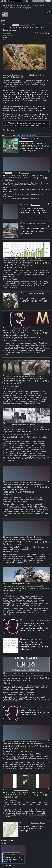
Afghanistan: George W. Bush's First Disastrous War (17, 543)
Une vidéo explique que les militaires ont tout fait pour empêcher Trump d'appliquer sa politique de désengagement (34, 627)
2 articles (8, 173)
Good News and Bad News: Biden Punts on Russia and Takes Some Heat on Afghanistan (18, 489)
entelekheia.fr (25, 173)
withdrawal (8, 33)
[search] (15, 1)
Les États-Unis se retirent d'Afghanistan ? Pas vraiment (14, 591)
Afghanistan (8, 35)
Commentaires (19, 8)
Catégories (35, 5)
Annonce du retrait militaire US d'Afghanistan (26, 123)
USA (3, 21)
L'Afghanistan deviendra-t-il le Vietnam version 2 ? (16, 382)
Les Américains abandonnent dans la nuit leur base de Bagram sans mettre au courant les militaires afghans (34, 147)
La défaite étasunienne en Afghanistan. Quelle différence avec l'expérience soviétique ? (17, 432)
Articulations (21, 5)
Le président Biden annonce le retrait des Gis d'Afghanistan (22, 175)
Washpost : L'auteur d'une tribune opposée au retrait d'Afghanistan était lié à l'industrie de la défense (34, 646)
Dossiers (43, 5)
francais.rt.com (36, 205)
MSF (6, 39)
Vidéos (11, 8)
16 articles (26, 139)
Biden (6, 37)
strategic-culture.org (20, 258)
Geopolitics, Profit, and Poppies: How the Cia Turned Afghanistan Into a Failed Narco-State (18, 265)
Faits (8, 5)
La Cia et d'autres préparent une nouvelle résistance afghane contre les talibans (34, 712)
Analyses (13, 5)
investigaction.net (20, 584)
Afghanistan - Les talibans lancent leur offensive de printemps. (31, 828)
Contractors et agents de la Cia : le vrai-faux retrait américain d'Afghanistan (34, 231)
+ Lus (48, 5)
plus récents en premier (26, 135)
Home (3, 5)
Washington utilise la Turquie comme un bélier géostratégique (34, 300)
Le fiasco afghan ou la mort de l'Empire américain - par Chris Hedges (17, 680)
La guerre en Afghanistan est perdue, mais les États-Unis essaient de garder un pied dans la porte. (22, 335)
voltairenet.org (26, 25)
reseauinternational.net (26, 141)
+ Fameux (5, 8)
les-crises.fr (35, 639)
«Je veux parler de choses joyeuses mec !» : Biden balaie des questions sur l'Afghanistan (33, 210)
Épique (29, 5)
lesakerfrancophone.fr (21, 328)
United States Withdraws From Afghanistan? (14, 747)
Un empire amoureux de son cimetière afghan (16, 796)
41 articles (15, 25)
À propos (28, 8)
